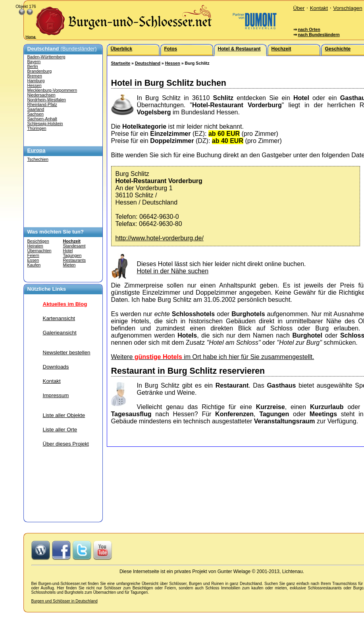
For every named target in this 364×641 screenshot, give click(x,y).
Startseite (121, 63)
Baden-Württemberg (46, 57)
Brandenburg (40, 71)
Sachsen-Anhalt (42, 119)
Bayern (34, 62)
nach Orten (309, 29)
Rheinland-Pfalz (42, 104)
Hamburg (36, 81)
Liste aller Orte (60, 430)
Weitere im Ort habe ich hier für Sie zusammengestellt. (213, 357)
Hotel (68, 251)
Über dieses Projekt (66, 444)
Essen (33, 260)
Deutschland (148, 63)
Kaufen (34, 265)
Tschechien (38, 159)
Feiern (33, 255)
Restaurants (74, 260)
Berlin (33, 66)
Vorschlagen (348, 8)
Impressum (56, 395)
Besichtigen (38, 241)
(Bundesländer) (62, 49)
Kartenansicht (59, 318)
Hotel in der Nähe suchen (173, 271)
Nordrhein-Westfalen (47, 100)
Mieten (69, 265)
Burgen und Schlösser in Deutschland (65, 601)
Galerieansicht (60, 333)
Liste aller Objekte (64, 415)
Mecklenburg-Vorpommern (52, 90)
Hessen (35, 85)
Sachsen (36, 114)
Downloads (56, 367)
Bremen (35, 76)
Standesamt (74, 246)
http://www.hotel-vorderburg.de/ (160, 238)
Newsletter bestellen (67, 352)
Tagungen (72, 255)
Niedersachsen (41, 95)
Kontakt (319, 8)
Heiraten (35, 246)
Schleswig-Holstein (45, 124)
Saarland (36, 109)
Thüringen (37, 128)
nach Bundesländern (319, 35)
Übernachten (39, 251)
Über (299, 8)
